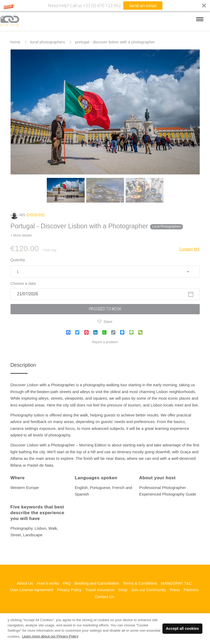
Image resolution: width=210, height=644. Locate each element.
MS (18, 215)
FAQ (67, 583)
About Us (25, 583)
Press (175, 590)
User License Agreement (32, 590)
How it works (48, 583)
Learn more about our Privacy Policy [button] (50, 636)
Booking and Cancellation (97, 583)
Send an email (143, 6)
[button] (105, 6)
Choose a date (23, 283)
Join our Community (149, 590)
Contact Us (104, 597)
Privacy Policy (69, 590)
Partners (191, 590)
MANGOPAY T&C (176, 583)
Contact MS (189, 249)
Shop (123, 590)
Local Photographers (48, 42)
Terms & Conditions (140, 583)
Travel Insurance (100, 590)
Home (16, 42)
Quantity (18, 260)
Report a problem (105, 342)
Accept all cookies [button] (182, 628)
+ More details (21, 235)
